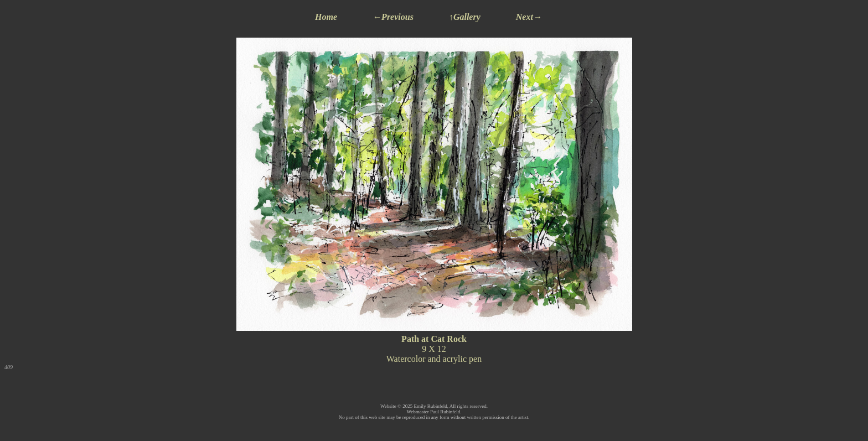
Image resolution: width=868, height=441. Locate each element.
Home (326, 17)
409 (9, 367)
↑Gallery (465, 17)
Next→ (529, 17)
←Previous (393, 17)
